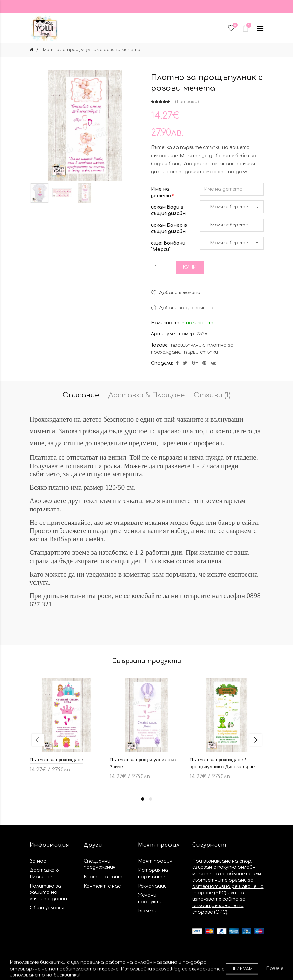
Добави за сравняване (186, 308)
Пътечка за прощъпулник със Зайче (143, 763)
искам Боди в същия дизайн (168, 210)
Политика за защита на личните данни (48, 892)
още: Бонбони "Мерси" (168, 246)
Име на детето (161, 192)
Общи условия (47, 908)
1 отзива (187, 102)
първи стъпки (201, 352)
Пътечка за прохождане (56, 760)
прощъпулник (187, 345)
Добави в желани (180, 293)
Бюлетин (149, 911)
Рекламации (152, 886)
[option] (39, 193)
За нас (38, 861)
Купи (190, 267)
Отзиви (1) (212, 395)
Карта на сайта (105, 877)
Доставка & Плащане (146, 395)
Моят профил (155, 861)
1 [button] (143, 799)
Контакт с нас (102, 886)
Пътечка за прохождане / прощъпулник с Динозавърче (222, 763)
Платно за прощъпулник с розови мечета (90, 50)
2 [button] (151, 799)
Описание (81, 395)
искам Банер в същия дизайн (169, 229)
